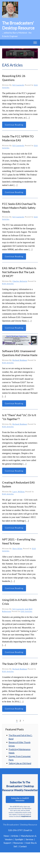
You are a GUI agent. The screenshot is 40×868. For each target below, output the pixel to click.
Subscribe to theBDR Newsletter (20, 799)
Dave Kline (17, 549)
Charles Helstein (20, 281)
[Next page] (23, 721)
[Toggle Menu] (35, 43)
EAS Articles (8, 284)
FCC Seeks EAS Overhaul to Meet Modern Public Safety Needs (19, 208)
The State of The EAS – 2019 (20, 664)
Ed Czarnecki (18, 85)
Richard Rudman (20, 360)
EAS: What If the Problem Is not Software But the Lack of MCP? (19, 272)
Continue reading (14, 125)
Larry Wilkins (19, 492)
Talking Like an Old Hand (20, 763)
